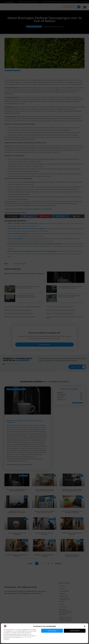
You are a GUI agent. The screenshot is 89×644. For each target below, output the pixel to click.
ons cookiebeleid (27, 637)
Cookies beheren (75, 631)
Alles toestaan (52, 631)
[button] (85, 626)
